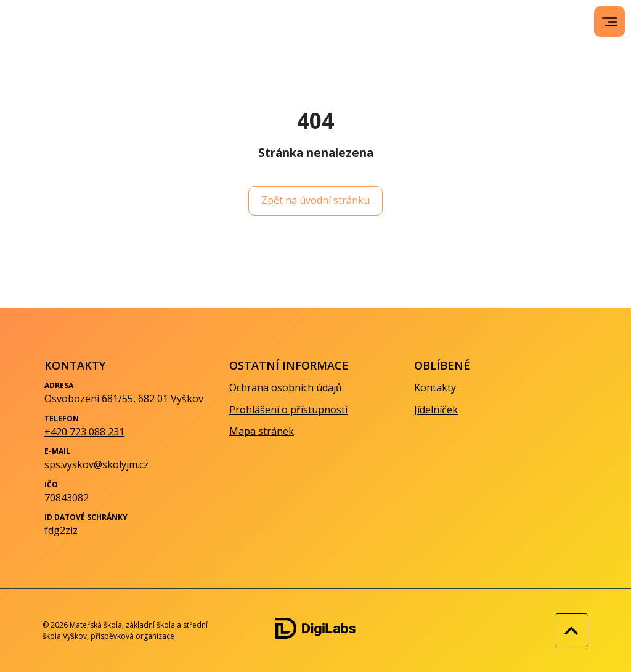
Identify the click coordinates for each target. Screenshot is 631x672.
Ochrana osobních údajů (286, 387)
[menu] (610, 22)
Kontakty (435, 387)
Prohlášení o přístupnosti (288, 410)
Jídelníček (436, 410)
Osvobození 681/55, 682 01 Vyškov (124, 399)
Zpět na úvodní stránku (315, 200)
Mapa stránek (262, 431)
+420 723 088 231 (84, 432)
